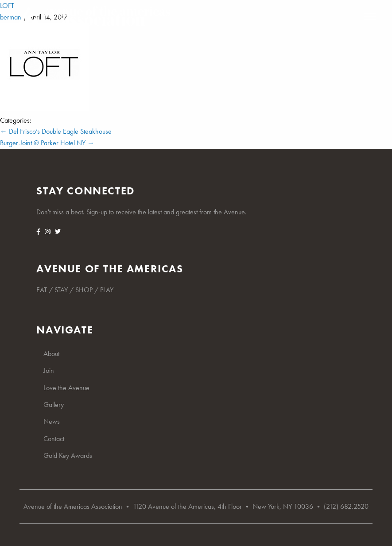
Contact (54, 439)
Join (49, 370)
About (51, 354)
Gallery (54, 405)
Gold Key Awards (68, 455)
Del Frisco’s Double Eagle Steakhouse (56, 131)
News (52, 421)
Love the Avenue (66, 388)
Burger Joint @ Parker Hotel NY (47, 143)
